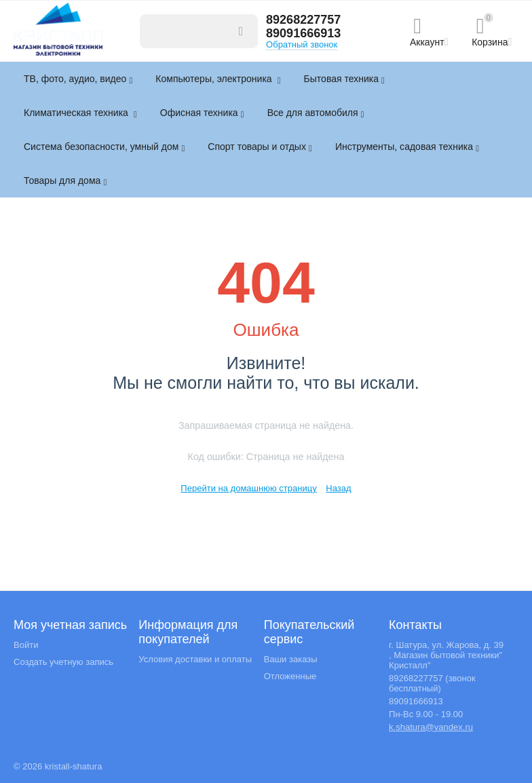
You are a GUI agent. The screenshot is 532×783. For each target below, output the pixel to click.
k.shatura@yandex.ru (431, 727)
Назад (338, 488)
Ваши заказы (291, 659)
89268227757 (303, 20)
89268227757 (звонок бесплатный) (432, 683)
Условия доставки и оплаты (195, 659)
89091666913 (303, 33)
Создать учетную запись (63, 662)
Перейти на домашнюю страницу (248, 488)
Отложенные (290, 676)
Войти (26, 645)
